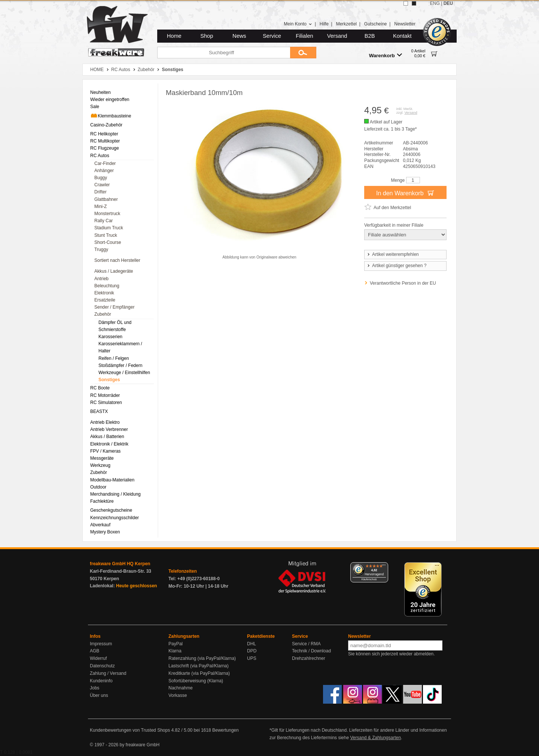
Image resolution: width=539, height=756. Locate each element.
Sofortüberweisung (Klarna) (196, 681)
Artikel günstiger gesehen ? (396, 266)
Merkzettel (346, 24)
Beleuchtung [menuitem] (107, 286)
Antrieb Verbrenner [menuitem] (109, 429)
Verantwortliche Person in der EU (403, 283)
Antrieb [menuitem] (101, 279)
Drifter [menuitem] (101, 192)
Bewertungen (226, 730)
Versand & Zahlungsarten (375, 738)
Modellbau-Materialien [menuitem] (112, 480)
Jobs (95, 688)
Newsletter (405, 24)
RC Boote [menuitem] (100, 388)
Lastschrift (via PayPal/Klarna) (199, 666)
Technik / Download (311, 651)
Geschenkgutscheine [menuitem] (111, 510)
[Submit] (303, 53)
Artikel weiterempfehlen (393, 254)
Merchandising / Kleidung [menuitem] (115, 494)
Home (174, 36)
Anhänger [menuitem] (104, 171)
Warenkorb (386, 55)
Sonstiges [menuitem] (109, 380)
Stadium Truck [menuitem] (109, 228)
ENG (435, 3)
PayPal (176, 644)
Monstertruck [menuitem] (107, 214)
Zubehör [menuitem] (103, 314)
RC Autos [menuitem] (100, 156)
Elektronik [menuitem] (104, 293)
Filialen (304, 36)
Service (272, 36)
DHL (252, 644)
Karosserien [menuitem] (110, 337)
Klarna (175, 651)
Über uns (99, 695)
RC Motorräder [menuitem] (105, 395)
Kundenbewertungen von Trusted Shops (130, 730)
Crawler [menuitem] (102, 185)
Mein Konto (298, 24)
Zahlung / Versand (108, 673)
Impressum (101, 644)
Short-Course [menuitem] (108, 242)
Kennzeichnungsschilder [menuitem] (115, 518)
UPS (252, 658)
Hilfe (324, 24)
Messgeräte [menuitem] (102, 458)
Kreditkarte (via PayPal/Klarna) (199, 673)
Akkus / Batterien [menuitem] (107, 437)
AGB (95, 651)
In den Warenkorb (405, 193)
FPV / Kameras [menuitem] (105, 451)
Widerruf (98, 658)
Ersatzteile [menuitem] (105, 300)
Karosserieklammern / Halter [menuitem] (120, 347)
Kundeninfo (101, 681)
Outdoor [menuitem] (98, 487)
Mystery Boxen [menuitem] (105, 532)
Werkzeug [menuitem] (100, 465)
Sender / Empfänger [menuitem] (114, 307)
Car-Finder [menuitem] (105, 163)
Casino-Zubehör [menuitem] (106, 125)
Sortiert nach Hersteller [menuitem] (117, 260)
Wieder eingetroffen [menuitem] (110, 100)
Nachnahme (181, 688)
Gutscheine (376, 24)
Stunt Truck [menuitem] (106, 235)
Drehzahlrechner (309, 658)
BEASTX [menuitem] (99, 411)
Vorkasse (178, 695)
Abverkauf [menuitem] (100, 525)
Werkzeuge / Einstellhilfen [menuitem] (124, 373)
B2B (370, 36)
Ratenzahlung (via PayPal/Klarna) (202, 658)
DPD (252, 651)
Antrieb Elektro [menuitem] (105, 422)
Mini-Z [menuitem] (101, 206)
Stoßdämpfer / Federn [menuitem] (120, 365)
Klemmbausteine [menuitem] (111, 116)
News (239, 36)
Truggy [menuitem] (101, 250)
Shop (207, 36)
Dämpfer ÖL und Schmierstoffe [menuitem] (115, 326)
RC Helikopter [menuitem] (104, 134)
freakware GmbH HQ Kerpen (120, 564)
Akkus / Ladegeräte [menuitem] (114, 271)
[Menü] (384, 567)
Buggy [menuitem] (101, 178)
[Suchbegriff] (224, 53)
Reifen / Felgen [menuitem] (114, 358)
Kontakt (402, 36)
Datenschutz (102, 666)
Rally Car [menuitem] (103, 221)
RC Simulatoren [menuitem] (106, 403)
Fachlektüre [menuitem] (102, 501)
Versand (337, 36)
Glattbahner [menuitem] (106, 199)
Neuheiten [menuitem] (101, 92)
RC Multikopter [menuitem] (105, 141)
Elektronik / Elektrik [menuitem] (109, 444)
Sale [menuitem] (95, 107)
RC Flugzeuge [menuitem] (105, 148)
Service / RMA (306, 644)
